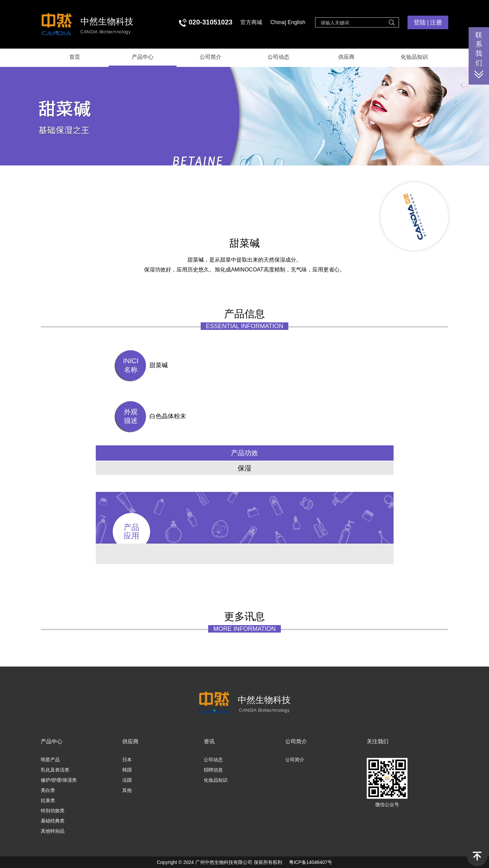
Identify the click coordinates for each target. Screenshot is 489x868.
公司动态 (278, 57)
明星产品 (50, 760)
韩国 (127, 770)
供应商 (346, 57)
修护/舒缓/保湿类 (59, 780)
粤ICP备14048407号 (311, 862)
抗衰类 (48, 800)
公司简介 (211, 57)
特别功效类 (53, 811)
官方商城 (251, 22)
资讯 (209, 741)
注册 (436, 22)
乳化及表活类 (55, 770)
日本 (127, 760)
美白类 (48, 790)
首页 (75, 57)
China (277, 22)
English (296, 22)
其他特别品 (53, 831)
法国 (127, 780)
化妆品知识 (414, 57)
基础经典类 (53, 821)
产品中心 (143, 57)
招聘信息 (213, 770)
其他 (127, 790)
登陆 (420, 22)
